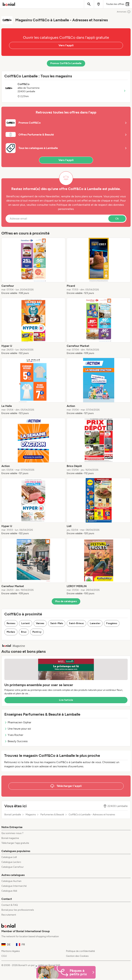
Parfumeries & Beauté (52, 815)
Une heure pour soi (18, 729)
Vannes (40, 623)
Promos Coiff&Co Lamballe (66, 63)
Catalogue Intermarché (14, 886)
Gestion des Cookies (77, 956)
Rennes (11, 623)
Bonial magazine (10, 838)
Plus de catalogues (66, 601)
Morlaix (11, 632)
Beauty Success (16, 741)
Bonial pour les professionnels (18, 910)
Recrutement (9, 915)
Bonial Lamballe (13, 815)
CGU (4, 956)
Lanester (95, 623)
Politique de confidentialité (80, 951)
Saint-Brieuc (76, 623)
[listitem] (33, 266)
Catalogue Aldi (9, 891)
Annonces (124, 12)
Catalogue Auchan (11, 881)
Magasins (31, 815)
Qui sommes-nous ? (12, 833)
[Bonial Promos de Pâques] (66, 972)
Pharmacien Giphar (18, 722)
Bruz (24, 632)
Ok (117, 219)
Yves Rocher (14, 735)
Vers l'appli (66, 45)
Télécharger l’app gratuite (15, 843)
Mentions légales (11, 951)
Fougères (112, 623)
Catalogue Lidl (9, 857)
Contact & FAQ (10, 905)
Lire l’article (66, 700)
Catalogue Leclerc (11, 862)
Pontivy (37, 632)
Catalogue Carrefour (13, 867)
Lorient (26, 623)
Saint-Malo (57, 623)
